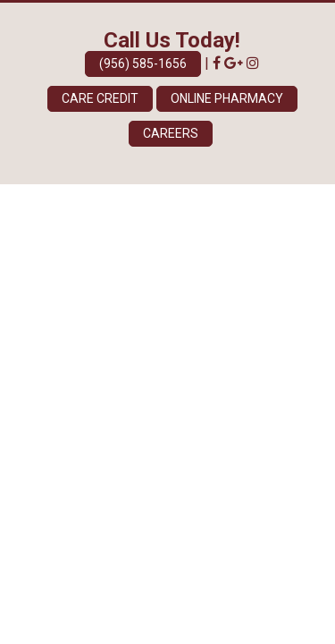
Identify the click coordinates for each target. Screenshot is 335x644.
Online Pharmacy (227, 98)
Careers (171, 133)
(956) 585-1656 (143, 64)
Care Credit (100, 98)
